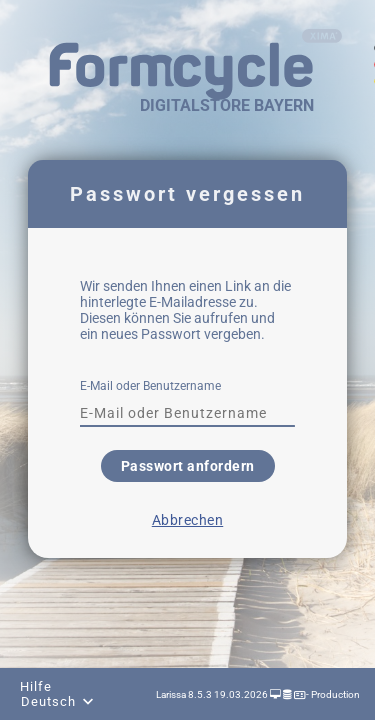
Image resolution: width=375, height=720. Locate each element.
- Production (332, 694)
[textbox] (187, 413)
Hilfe (36, 686)
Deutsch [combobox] (48, 701)
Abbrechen (188, 520)
